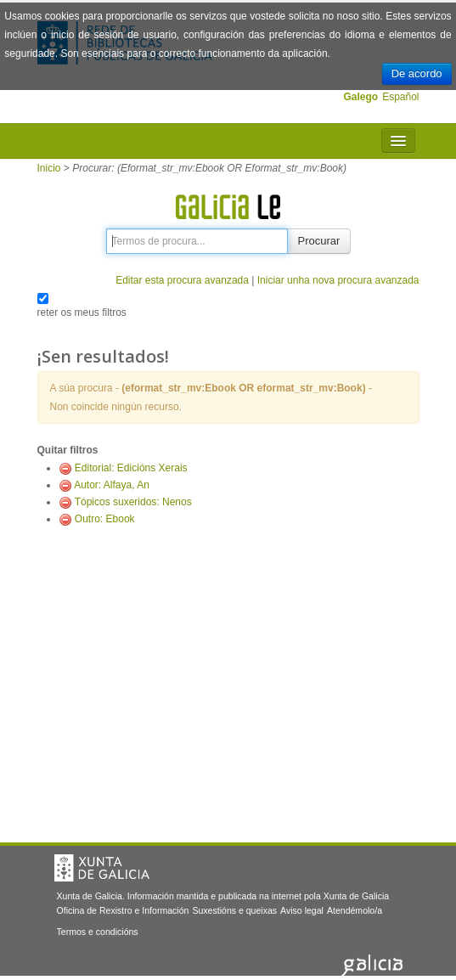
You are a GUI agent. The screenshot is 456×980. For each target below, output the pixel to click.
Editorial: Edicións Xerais (131, 468)
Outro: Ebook (105, 519)
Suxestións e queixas (234, 910)
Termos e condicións (98, 932)
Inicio (49, 168)
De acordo (417, 73)
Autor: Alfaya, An (112, 485)
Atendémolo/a (355, 910)
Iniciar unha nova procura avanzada (338, 280)
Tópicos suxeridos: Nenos (133, 502)
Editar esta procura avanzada (182, 280)
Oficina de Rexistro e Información (123, 910)
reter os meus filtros (82, 313)
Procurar (319, 241)
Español (400, 97)
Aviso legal (302, 910)
